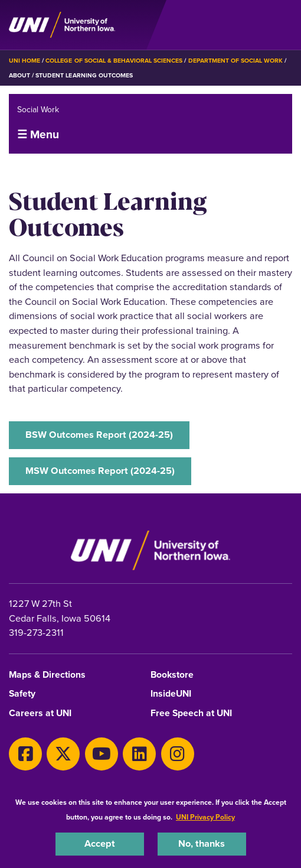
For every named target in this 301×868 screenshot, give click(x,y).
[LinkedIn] (139, 754)
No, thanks (202, 843)
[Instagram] (178, 754)
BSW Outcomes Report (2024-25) (99, 435)
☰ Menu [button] (38, 134)
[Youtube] (102, 754)
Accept (100, 843)
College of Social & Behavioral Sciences (114, 61)
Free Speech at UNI (191, 713)
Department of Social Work (236, 61)
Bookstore (172, 675)
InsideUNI (171, 694)
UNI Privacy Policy (205, 817)
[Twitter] (63, 754)
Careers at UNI (40, 713)
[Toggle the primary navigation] (283, 25)
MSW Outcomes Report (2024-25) (100, 471)
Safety (22, 694)
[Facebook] (25, 754)
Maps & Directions (47, 675)
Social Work (38, 110)
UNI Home (24, 61)
